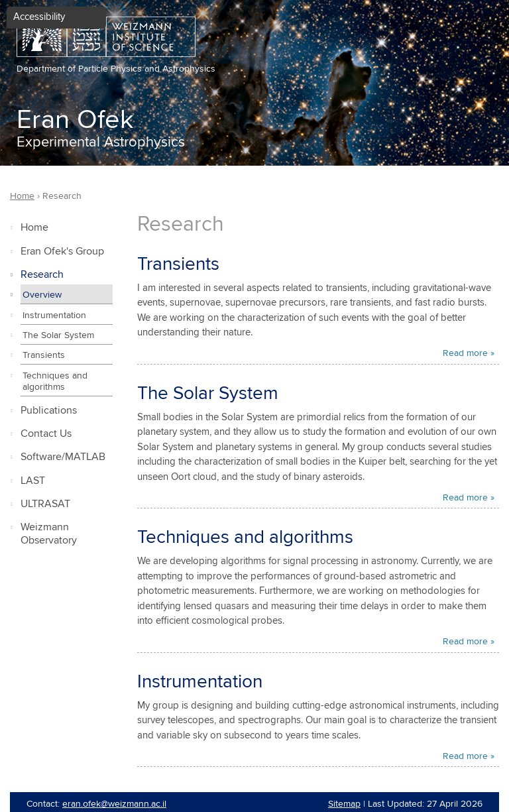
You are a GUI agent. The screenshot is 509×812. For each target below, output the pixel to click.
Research (42, 275)
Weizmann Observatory (49, 534)
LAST (33, 481)
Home (34, 228)
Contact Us (46, 434)
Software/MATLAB (63, 457)
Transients (44, 355)
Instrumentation (54, 316)
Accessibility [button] (39, 17)
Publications (49, 411)
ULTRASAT (45, 504)
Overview (42, 295)
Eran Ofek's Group (62, 252)
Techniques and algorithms (55, 381)
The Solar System (58, 335)
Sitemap (344, 804)
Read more (465, 353)
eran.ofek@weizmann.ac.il (114, 804)
